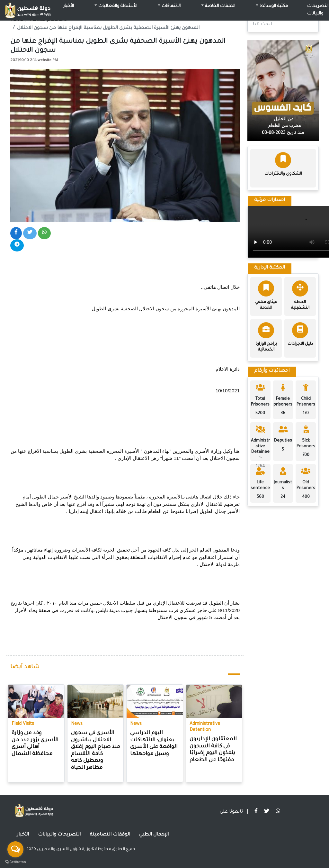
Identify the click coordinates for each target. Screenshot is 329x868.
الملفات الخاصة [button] (219, 6)
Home (17, 21)
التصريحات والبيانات (59, 835)
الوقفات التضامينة (110, 835)
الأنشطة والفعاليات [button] (117, 6)
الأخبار (69, 6)
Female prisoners (48, 21)
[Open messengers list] (15, 849)
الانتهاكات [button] (170, 6)
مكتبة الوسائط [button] (273, 6)
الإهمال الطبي (154, 835)
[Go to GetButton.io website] (15, 862)
